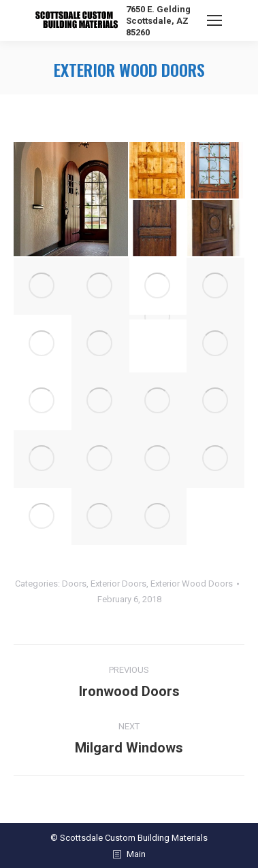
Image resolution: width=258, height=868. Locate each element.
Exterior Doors (118, 584)
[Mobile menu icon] (214, 20)
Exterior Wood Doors (192, 584)
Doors (74, 584)
